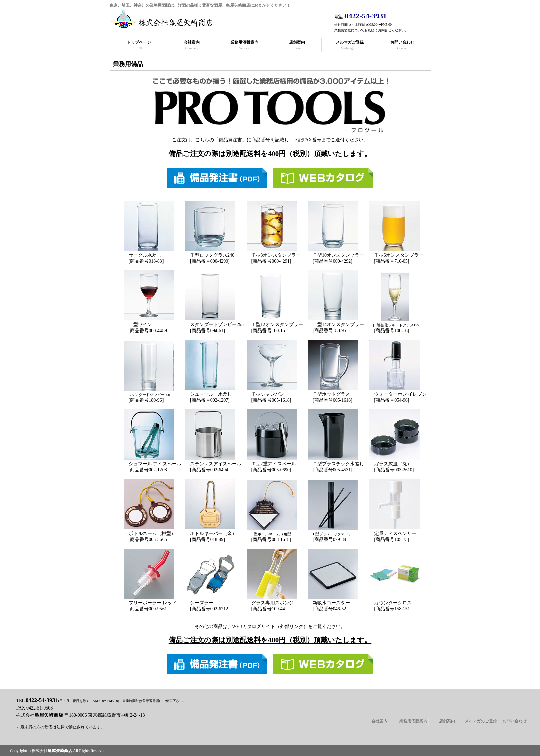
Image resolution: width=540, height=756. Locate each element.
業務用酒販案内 (413, 721)
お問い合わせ (515, 721)
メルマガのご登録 (481, 721)
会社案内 (380, 721)
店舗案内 (447, 721)
